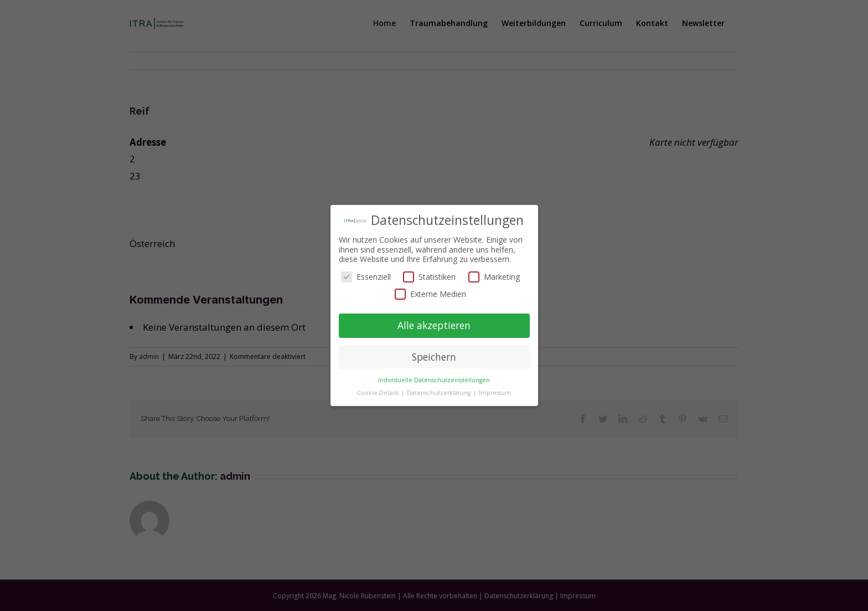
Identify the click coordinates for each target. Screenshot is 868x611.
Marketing (494, 277)
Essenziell (366, 277)
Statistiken (429, 277)
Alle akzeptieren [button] (434, 325)
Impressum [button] (495, 393)
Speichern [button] (434, 357)
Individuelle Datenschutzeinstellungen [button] (434, 380)
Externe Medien (430, 294)
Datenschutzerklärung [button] (440, 393)
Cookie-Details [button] (379, 393)
